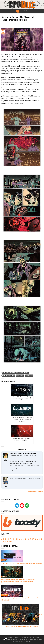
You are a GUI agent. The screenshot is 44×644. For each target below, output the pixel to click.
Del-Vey (28, 25)
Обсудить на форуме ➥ (35, 491)
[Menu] (18, 11)
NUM (6, 541)
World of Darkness (9, 375)
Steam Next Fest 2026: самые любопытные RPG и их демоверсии (22, 563)
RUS (10, 541)
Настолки (20, 375)
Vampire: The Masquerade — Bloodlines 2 (16, 373)
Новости (29, 375)
